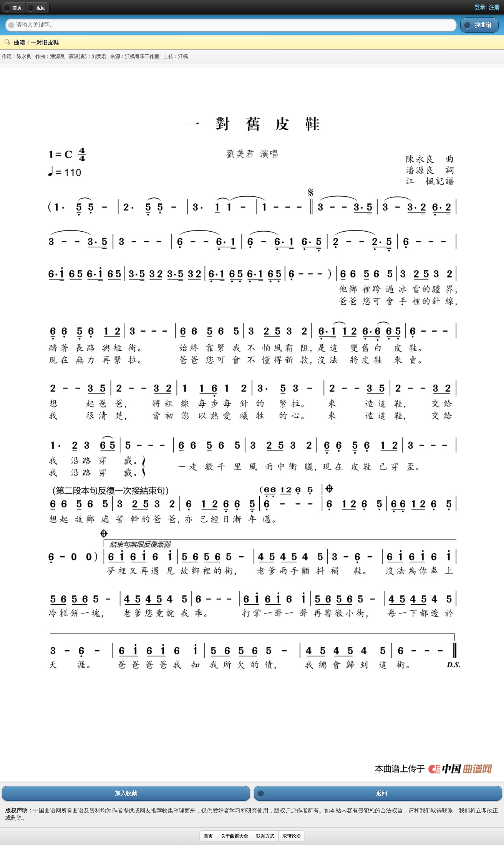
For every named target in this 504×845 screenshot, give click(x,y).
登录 (480, 7)
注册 (494, 7)
